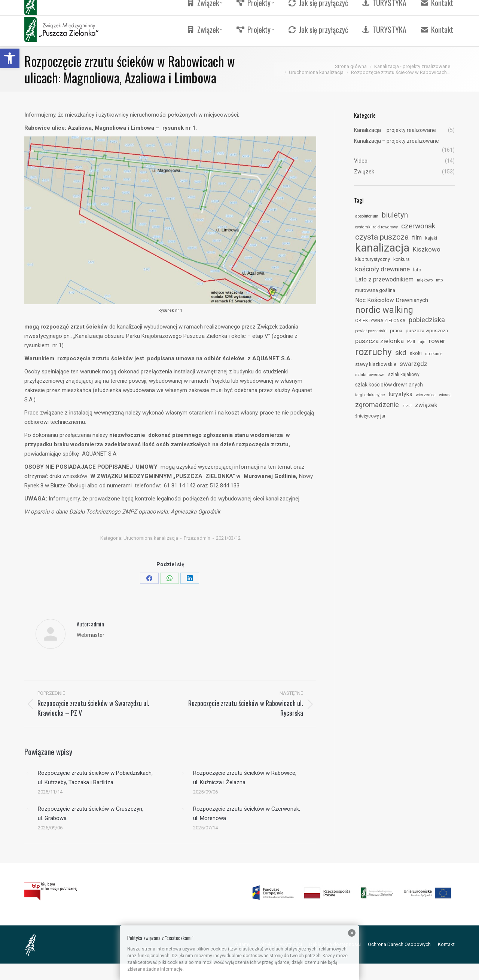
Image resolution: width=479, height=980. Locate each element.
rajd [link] (422, 342)
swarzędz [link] (414, 364)
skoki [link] (416, 353)
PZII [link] (411, 342)
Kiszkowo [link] (427, 249)
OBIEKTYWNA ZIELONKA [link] (380, 321)
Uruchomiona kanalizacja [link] (151, 538)
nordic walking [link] (384, 310)
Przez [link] (197, 538)
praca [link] (396, 331)
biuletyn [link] (395, 215)
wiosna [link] (445, 395)
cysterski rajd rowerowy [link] (376, 227)
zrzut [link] (407, 406)
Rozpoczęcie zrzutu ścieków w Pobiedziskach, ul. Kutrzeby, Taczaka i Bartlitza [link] (95, 778)
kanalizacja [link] (382, 248)
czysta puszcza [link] (382, 237)
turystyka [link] (400, 394)
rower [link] (437, 341)
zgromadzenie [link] (377, 405)
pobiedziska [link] (427, 320)
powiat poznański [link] (371, 331)
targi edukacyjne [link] (370, 395)
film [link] (417, 238)
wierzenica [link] (426, 395)
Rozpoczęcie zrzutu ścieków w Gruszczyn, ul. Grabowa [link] (91, 813)
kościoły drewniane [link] (382, 269)
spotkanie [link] (434, 354)
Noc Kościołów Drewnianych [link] (392, 300)
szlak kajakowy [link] (404, 375)
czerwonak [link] (418, 226)
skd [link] (401, 353)
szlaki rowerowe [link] (370, 375)
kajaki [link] (431, 238)
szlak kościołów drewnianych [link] (389, 385)
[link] (10, 58)
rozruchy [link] (373, 352)
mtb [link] (439, 280)
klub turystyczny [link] (373, 259)
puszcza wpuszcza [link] (427, 331)
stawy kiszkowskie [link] (376, 364)
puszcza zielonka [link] (379, 341)
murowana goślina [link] (375, 290)
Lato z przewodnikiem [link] (384, 279)
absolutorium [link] (367, 216)
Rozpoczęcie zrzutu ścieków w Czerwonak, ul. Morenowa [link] (247, 813)
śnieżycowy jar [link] (370, 416)
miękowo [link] (425, 280)
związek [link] (426, 405)
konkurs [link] (402, 259)
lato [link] (417, 270)
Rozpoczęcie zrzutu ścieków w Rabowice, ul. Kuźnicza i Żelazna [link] (245, 778)
